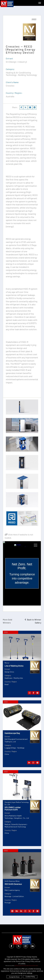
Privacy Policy (30, 961)
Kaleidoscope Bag (12, 733)
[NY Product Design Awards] (7, 4)
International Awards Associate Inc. (27, 966)
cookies (23, 964)
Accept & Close (14, 977)
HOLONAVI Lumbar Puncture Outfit (13, 808)
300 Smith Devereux (13, 884)
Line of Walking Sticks (14, 666)
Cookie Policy (30, 977)
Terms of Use (20, 961)
